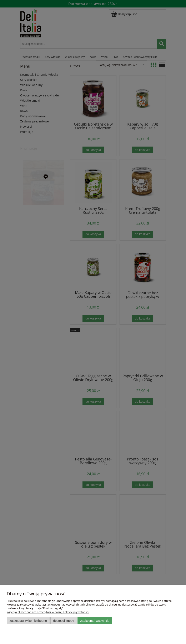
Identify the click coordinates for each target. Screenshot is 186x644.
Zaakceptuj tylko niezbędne (28, 621)
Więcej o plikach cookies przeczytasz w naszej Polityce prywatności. (48, 612)
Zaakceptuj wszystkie (95, 621)
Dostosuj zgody (64, 621)
